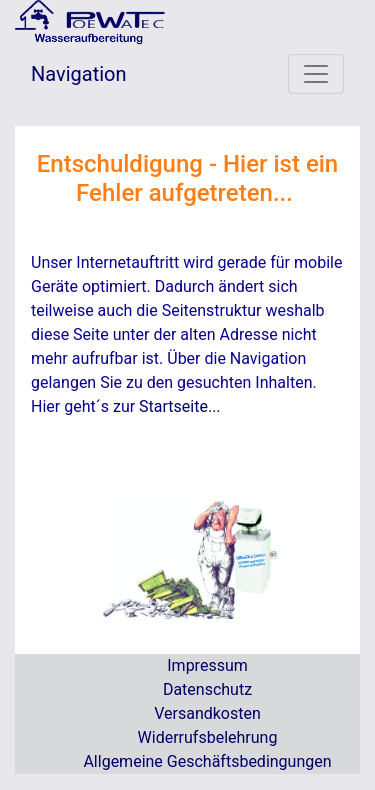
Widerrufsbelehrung (208, 737)
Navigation (79, 74)
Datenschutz (207, 689)
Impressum (207, 665)
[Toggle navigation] (316, 74)
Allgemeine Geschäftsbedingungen (207, 761)
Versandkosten (207, 713)
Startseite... (180, 406)
